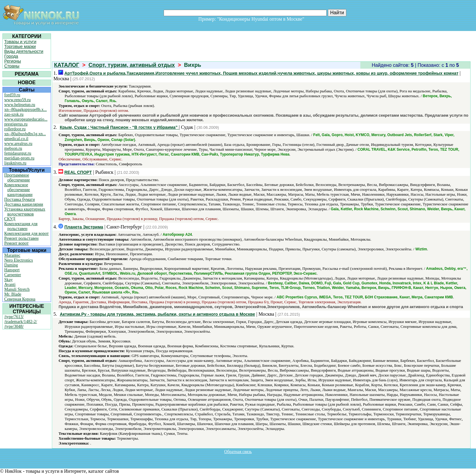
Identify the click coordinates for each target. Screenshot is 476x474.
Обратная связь (238, 452)
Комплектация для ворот (26, 234)
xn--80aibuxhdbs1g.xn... (25, 134)
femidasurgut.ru (18, 153)
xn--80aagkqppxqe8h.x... (25, 110)
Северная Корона (20, 299)
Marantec (12, 255)
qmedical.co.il (16, 139)
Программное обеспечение (17, 178)
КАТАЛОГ (67, 65)
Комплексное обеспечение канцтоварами (18, 190)
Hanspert (12, 270)
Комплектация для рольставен (21, 226)
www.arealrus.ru (18, 144)
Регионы (13, 61)
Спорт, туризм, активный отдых (132, 65)
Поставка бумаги (20, 199)
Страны (12, 66)
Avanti (10, 285)
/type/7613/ (14, 317)
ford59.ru (12, 95)
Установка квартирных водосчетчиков (25, 212)
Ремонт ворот (16, 243)
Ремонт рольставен (21, 238)
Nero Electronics (19, 260)
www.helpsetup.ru (20, 105)
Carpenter (13, 275)
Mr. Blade (13, 294)
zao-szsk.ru (14, 114)
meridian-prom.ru (19, 158)
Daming (11, 265)
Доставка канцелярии (24, 204)
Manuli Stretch (17, 289)
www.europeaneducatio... (26, 119)
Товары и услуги (20, 42)
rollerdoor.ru (15, 129)
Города (11, 56)
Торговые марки (20, 46)
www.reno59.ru (17, 100)
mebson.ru (13, 148)
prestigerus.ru (16, 124)
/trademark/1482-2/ (21, 322)
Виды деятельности (24, 51)
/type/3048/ (14, 326)
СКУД (10, 219)
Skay (8, 280)
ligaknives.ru (15, 163)
